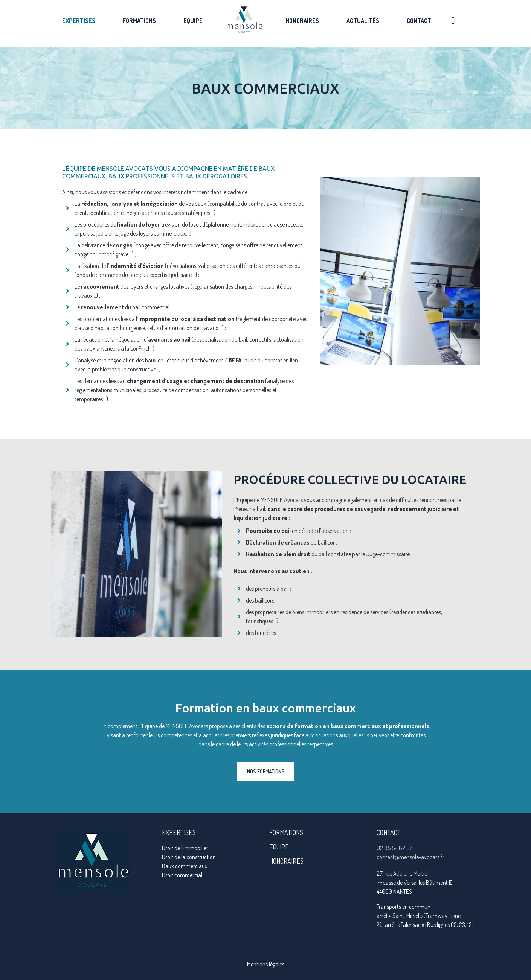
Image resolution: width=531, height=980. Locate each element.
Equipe (193, 21)
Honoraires (302, 21)
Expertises (79, 21)
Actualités (363, 21)
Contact (419, 21)
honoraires (286, 861)
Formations (139, 21)
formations (286, 832)
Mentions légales (266, 964)
